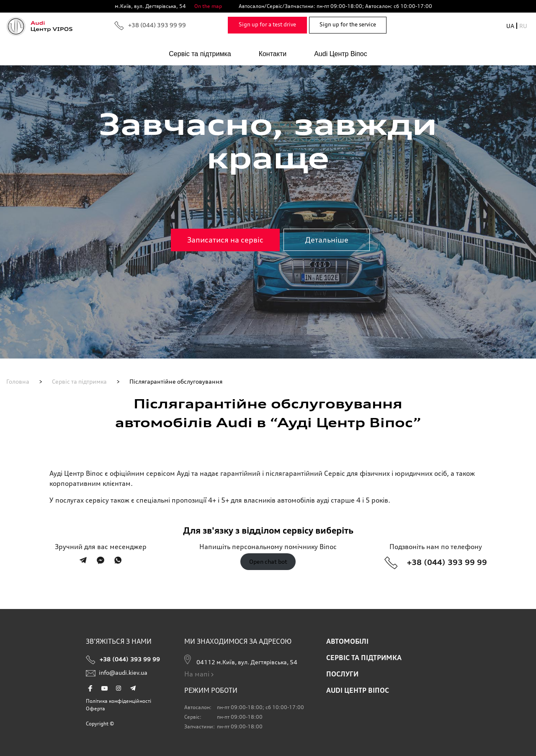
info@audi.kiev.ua (117, 674)
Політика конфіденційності (119, 701)
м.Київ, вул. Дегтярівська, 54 (150, 6)
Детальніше (327, 240)
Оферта (95, 708)
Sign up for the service (348, 24)
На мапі (200, 674)
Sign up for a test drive (267, 24)
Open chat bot (268, 562)
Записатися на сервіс (225, 240)
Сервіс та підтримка (200, 54)
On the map (208, 6)
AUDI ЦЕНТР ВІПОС (358, 690)
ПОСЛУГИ (342, 674)
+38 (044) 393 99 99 (150, 26)
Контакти (273, 54)
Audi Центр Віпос (341, 54)
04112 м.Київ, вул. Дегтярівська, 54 (241, 660)
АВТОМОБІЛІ (347, 641)
